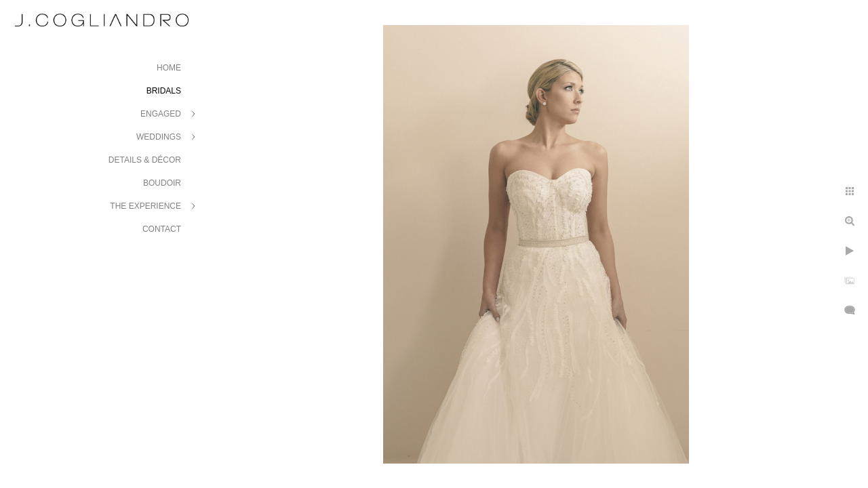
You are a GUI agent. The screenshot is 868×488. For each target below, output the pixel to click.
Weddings (159, 137)
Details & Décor (145, 160)
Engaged (161, 114)
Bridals (164, 91)
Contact (162, 229)
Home (169, 68)
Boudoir (162, 183)
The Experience (145, 206)
